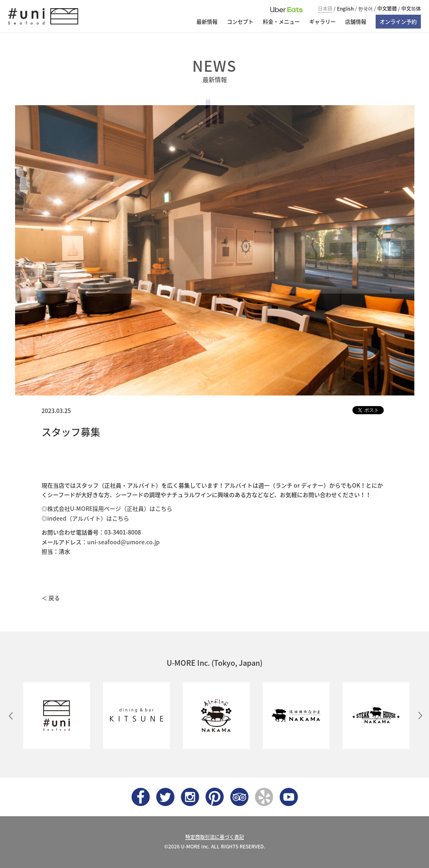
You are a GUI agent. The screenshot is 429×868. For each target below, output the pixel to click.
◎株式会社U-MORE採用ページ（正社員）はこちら (107, 508)
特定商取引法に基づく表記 (215, 837)
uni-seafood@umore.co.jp (123, 542)
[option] (55, 716)
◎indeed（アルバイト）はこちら (85, 518)
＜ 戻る (51, 598)
